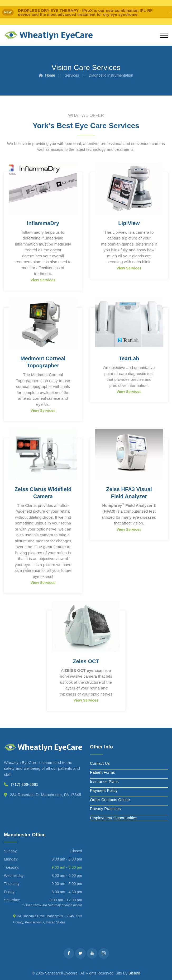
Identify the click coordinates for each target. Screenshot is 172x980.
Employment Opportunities (114, 818)
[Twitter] (80, 953)
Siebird (134, 973)
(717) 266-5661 (25, 784)
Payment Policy (104, 790)
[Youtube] (92, 953)
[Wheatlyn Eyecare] (48, 35)
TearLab (129, 358)
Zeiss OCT (86, 661)
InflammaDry (43, 223)
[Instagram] (104, 953)
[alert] (86, 12)
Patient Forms (102, 772)
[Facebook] (69, 953)
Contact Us (100, 763)
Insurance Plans (104, 781)
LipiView (129, 223)
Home (50, 75)
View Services (43, 280)
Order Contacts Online (110, 800)
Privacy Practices (105, 809)
